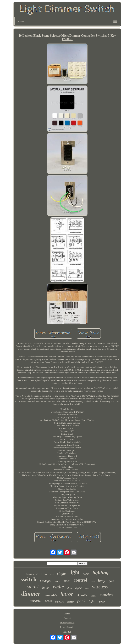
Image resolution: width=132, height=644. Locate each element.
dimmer (31, 594)
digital (78, 588)
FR (70, 632)
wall (48, 601)
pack (81, 601)
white (58, 587)
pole (111, 581)
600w (102, 602)
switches (106, 595)
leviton (44, 574)
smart (33, 586)
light (74, 572)
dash (87, 589)
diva (70, 588)
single (61, 573)
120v (52, 574)
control (81, 580)
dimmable (50, 595)
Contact (67, 618)
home (86, 574)
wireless (100, 587)
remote (93, 596)
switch (29, 579)
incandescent (32, 574)
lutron (67, 594)
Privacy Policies (67, 623)
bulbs (46, 588)
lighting (101, 573)
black (67, 581)
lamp (102, 581)
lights (92, 601)
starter (71, 602)
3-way (82, 595)
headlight (46, 581)
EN (65, 632)
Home (67, 614)
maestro (60, 602)
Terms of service (67, 627)
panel (93, 582)
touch (57, 581)
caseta (36, 600)
